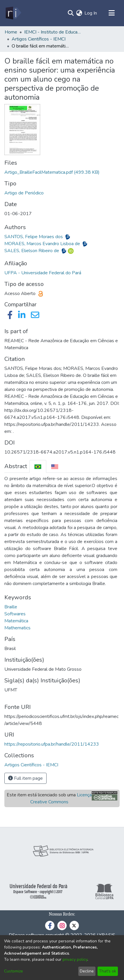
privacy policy (75, 959)
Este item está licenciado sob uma (49, 798)
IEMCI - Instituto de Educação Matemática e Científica (53, 32)
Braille (11, 607)
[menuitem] (79, 13)
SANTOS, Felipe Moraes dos (34, 237)
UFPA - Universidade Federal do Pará (43, 273)
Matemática (16, 621)
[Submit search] (71, 13)
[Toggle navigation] (111, 13)
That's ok (108, 971)
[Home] (13, 13)
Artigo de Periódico (24, 193)
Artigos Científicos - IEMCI (39, 39)
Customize (14, 971)
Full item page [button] (25, 778)
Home (11, 32)
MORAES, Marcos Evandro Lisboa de (43, 244)
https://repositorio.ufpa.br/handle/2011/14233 (52, 744)
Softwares (15, 614)
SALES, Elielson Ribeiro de (32, 251)
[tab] (38, 466)
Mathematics (17, 628)
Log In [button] (91, 13)
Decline (87, 971)
